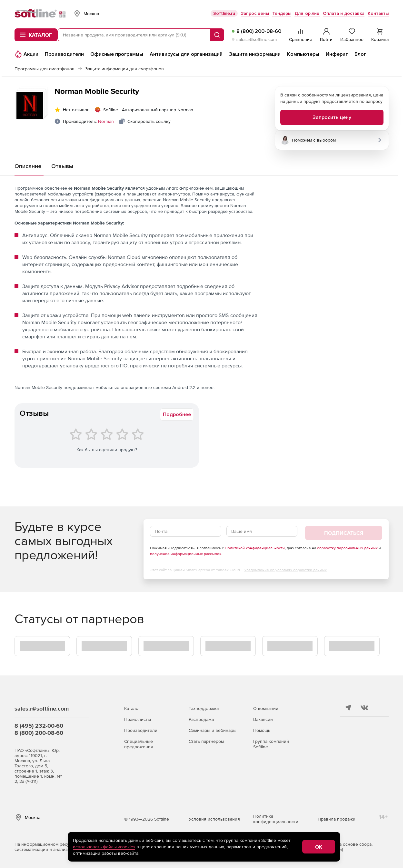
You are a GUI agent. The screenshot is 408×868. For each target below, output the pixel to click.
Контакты (378, 13)
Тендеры (282, 13)
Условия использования (214, 819)
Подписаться (344, 533)
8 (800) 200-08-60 (259, 31)
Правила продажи (337, 819)
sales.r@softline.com (257, 39)
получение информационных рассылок (186, 554)
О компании (266, 708)
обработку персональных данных (347, 548)
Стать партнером (206, 741)
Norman (106, 121)
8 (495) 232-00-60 (39, 726)
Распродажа (201, 719)
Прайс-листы (138, 719)
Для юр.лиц (307, 13)
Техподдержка (204, 708)
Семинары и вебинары (213, 730)
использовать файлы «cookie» (104, 847)
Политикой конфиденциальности (255, 548)
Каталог (132, 708)
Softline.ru (224, 13)
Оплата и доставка (344, 13)
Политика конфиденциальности (276, 819)
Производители (141, 730)
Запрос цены (255, 13)
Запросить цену (332, 117)
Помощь (262, 730)
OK (319, 847)
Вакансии (263, 719)
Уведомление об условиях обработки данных (285, 570)
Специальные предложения (139, 744)
